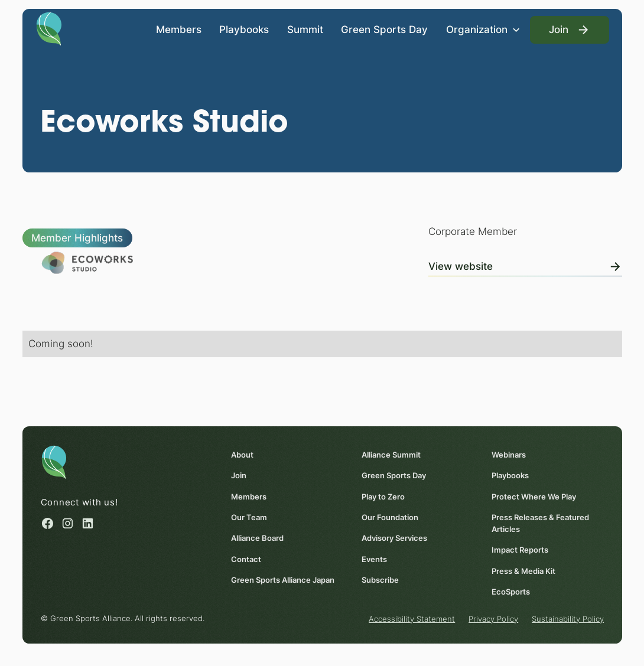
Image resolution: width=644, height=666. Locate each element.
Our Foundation (390, 517)
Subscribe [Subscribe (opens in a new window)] (380, 580)
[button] (483, 30)
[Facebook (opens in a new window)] (47, 523)
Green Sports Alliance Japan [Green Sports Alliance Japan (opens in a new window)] (283, 580)
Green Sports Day (384, 30)
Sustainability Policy (568, 619)
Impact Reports (520, 550)
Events (374, 559)
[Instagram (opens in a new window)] (68, 523)
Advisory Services (394, 538)
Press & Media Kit (523, 570)
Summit (305, 30)
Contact (246, 559)
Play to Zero (383, 497)
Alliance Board (257, 538)
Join (239, 475)
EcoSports (511, 592)
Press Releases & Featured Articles (540, 523)
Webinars (509, 455)
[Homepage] (49, 28)
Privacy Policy (493, 619)
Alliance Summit (391, 455)
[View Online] (525, 264)
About (242, 455)
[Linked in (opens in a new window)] (88, 523)
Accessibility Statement (412, 619)
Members (178, 30)
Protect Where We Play (534, 497)
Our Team (249, 517)
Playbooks (244, 30)
